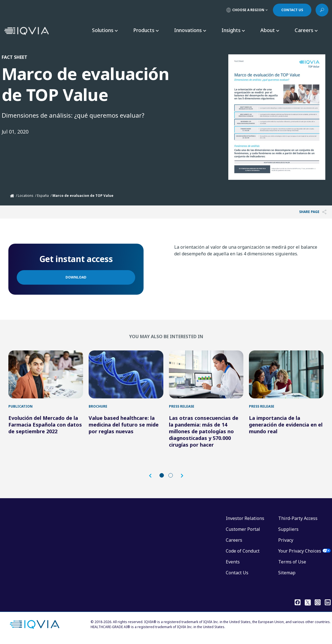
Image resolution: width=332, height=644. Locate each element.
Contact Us (237, 575)
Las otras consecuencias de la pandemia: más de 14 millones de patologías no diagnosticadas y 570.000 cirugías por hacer (204, 434)
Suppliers (288, 532)
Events (233, 565)
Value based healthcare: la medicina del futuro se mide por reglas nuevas (124, 427)
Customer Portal (243, 532)
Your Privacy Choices (300, 554)
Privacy (286, 543)
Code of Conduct (243, 554)
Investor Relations (245, 521)
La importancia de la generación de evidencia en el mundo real (286, 427)
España (43, 196)
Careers (234, 543)
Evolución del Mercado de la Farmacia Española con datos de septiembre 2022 (45, 427)
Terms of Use (292, 565)
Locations (26, 196)
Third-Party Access (298, 521)
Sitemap (287, 575)
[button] (153, 479)
